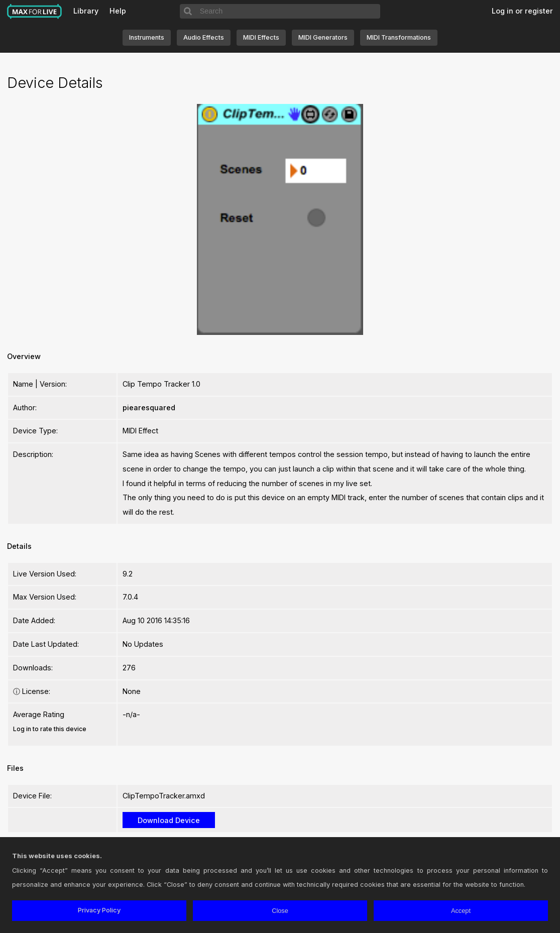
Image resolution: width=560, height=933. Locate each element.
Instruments (147, 37)
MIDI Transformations (399, 37)
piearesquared (149, 407)
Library (86, 11)
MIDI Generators (323, 37)
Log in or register (522, 11)
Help (118, 11)
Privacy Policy (99, 910)
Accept (461, 911)
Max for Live (35, 12)
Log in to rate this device (50, 729)
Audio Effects (204, 37)
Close (280, 911)
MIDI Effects (261, 37)
